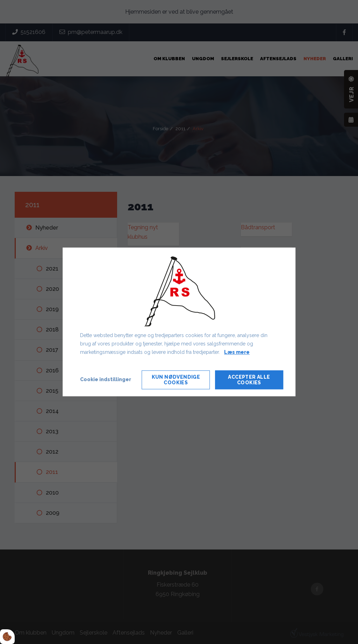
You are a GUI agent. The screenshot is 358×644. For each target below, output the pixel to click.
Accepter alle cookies (249, 380)
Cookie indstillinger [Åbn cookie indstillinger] (106, 380)
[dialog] (179, 322)
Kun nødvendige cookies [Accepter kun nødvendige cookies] (176, 380)
